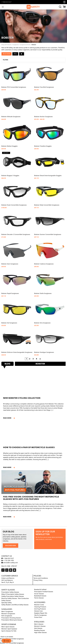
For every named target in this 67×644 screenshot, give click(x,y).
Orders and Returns (8, 578)
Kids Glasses (38, 628)
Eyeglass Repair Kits (41, 613)
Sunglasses (16, 45)
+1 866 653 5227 (6, 2)
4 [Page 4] (37, 359)
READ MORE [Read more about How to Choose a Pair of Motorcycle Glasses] (8, 467)
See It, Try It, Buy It (8, 582)
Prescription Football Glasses (44, 592)
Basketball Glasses (40, 596)
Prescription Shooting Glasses (11, 618)
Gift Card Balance (7, 580)
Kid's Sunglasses (7, 616)
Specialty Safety (6, 603)
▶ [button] (22, 53)
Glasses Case (38, 611)
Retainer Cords (39, 605)
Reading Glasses (40, 630)
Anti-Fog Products (40, 609)
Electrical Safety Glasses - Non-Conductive (15, 598)
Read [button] (4, 54)
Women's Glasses (40, 626)
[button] (60, 7)
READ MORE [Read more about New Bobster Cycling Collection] (8, 418)
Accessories (40, 602)
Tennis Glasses (39, 598)
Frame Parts (38, 617)
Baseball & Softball (40, 589)
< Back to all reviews (7, 637)
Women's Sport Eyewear (9, 629)
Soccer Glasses (39, 594)
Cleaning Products (40, 607)
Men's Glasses (39, 624)
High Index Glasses (40, 632)
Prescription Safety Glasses (10, 592)
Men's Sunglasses (7, 611)
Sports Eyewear (9, 624)
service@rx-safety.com (10, 563)
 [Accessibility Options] (64, 2)
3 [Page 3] (33, 359)
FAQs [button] (15, 54)
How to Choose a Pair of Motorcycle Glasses (29, 448)
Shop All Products (6, 45)
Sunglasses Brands (25, 45)
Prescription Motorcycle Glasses (12, 620)
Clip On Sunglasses (40, 615)
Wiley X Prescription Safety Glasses (13, 594)
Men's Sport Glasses (8, 627)
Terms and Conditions (41, 578)
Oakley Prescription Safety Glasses (13, 596)
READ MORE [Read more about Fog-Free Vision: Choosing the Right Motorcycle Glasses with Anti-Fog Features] (8, 517)
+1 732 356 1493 (8, 560)
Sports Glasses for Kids (9, 631)
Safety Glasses (8, 590)
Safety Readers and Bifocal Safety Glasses (15, 605)
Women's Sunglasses (8, 614)
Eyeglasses (39, 622)
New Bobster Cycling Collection (22, 398)
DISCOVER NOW (11, 546)
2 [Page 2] (30, 359)
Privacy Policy (38, 580)
